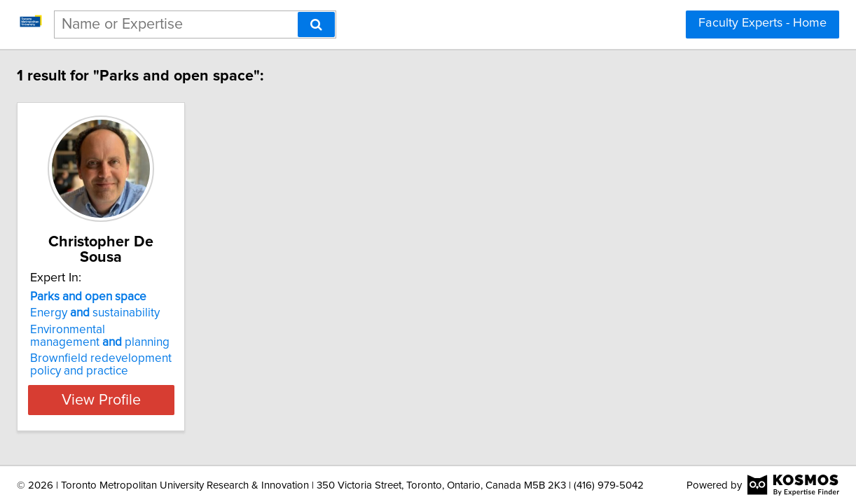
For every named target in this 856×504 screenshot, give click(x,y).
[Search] (316, 24)
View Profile (215, 400)
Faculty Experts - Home (762, 23)
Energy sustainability (191, 313)
